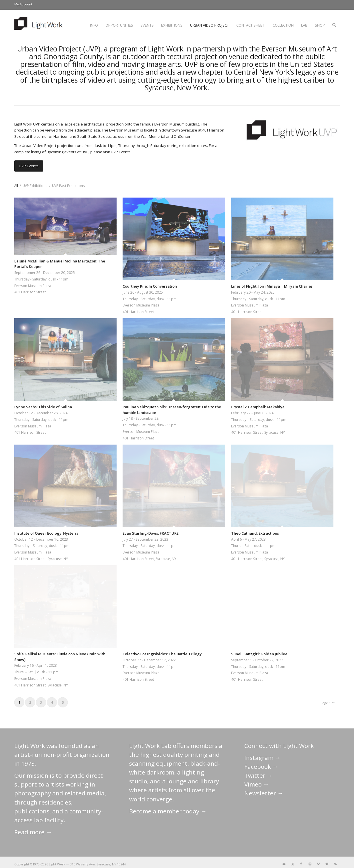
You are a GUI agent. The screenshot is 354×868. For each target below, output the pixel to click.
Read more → (33, 832)
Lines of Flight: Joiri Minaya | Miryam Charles (272, 286)
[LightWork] (39, 25)
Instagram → (263, 758)
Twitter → (259, 775)
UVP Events (121, 152)
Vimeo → (257, 784)
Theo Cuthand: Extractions (255, 533)
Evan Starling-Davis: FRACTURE (151, 533)
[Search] (334, 25)
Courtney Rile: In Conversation (150, 286)
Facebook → (261, 767)
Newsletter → (264, 793)
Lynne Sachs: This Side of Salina (43, 407)
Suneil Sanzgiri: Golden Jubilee (259, 654)
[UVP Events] (29, 166)
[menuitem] (23, 4)
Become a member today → (168, 811)
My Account (23, 4)
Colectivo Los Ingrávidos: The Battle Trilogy (162, 654)
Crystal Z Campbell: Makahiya (258, 407)
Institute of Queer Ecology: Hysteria (46, 533)
